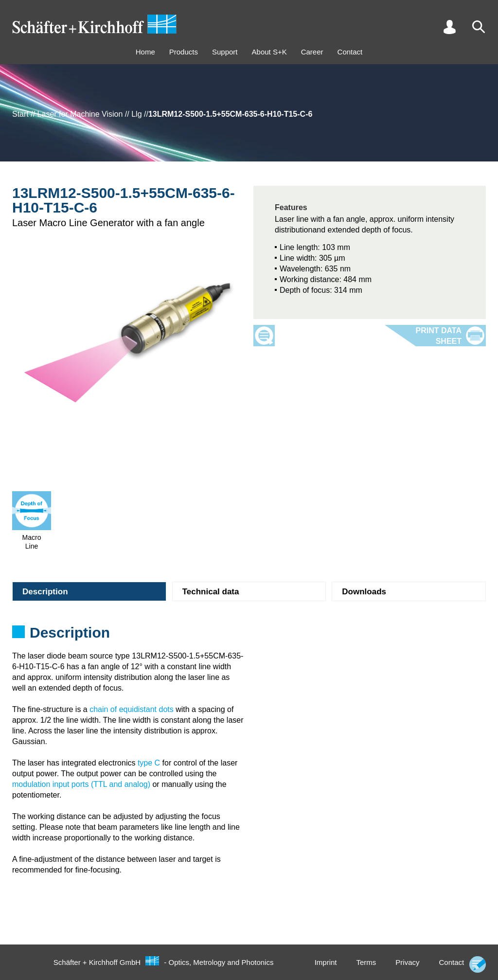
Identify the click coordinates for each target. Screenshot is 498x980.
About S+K (269, 52)
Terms (366, 962)
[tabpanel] (249, 636)
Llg (136, 114)
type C (149, 763)
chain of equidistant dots (132, 709)
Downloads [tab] (364, 592)
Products (184, 52)
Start (20, 114)
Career (312, 52)
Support (225, 52)
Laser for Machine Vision (80, 114)
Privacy (407, 962)
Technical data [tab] (211, 592)
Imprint (326, 962)
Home (145, 52)
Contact (350, 52)
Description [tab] (45, 592)
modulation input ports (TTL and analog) (81, 784)
